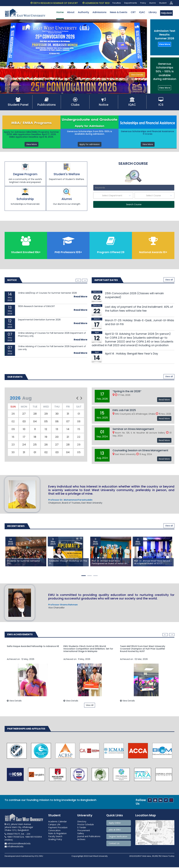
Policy (143, 3)
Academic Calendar (57, 822)
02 (13, 422)
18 (35, 437)
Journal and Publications (89, 837)
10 (24, 429)
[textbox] (113, 196)
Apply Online (115, 824)
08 (79, 422)
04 (35, 422)
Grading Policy (55, 840)
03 (24, 422)
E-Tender (82, 828)
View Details (137, 75)
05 (46, 422)
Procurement (84, 831)
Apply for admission (90, 144)
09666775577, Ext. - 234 (17, 835)
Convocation (54, 831)
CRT (133, 12)
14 (68, 429)
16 (13, 437)
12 (46, 429)
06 (57, 422)
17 (24, 437)
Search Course (134, 204)
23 (13, 445)
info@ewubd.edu (14, 847)
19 (46, 437)
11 (35, 429)
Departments (131, 3)
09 (13, 429)
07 (68, 422)
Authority (83, 12)
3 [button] (96, 576)
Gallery (81, 834)
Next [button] (85, 281)
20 (57, 437)
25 (35, 445)
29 (46, 414)
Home (60, 12)
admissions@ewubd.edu (18, 844)
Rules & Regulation (57, 834)
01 (79, 414)
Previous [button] (78, 281)
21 (68, 437)
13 (57, 429)
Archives (81, 840)
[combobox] (113, 195)
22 (79, 437)
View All (90, 705)
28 (35, 414)
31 (68, 414)
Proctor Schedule (86, 825)
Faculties (117, 3)
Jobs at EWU (115, 830)
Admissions (99, 12)
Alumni (152, 3)
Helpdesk (166, 13)
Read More (80, 297)
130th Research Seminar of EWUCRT (65, 3)
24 (24, 445)
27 (24, 414)
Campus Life (54, 825)
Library (153, 12)
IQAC (142, 12)
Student (163, 3)
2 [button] (90, 576)
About (71, 12)
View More (165, 44)
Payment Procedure (58, 828)
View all (169, 280)
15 (79, 429)
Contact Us (114, 844)
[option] (46, 324)
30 (57, 414)
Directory (82, 822)
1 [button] (84, 576)
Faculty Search (55, 837)
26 (13, 414)
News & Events (119, 12)
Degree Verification (118, 837)
